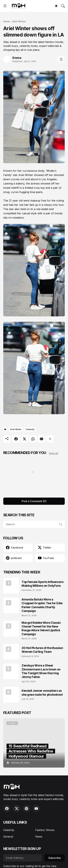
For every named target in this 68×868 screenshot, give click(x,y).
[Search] (63, 6)
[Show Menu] (5, 6)
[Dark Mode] (56, 6)
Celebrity (30, 429)
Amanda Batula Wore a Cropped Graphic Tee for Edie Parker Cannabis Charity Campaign (42, 605)
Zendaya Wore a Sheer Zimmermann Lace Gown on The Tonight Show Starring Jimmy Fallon (41, 671)
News (39, 837)
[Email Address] (23, 858)
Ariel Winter (19, 21)
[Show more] (50, 439)
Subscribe (55, 858)
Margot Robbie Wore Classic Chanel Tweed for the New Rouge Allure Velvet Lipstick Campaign (41, 628)
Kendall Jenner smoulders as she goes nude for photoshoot (42, 693)
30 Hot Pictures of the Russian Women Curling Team (42, 650)
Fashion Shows (45, 830)
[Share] (61, 59)
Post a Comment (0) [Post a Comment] (34, 501)
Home (7, 21)
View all (53, 453)
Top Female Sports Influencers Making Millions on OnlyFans (43, 584)
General (8, 837)
